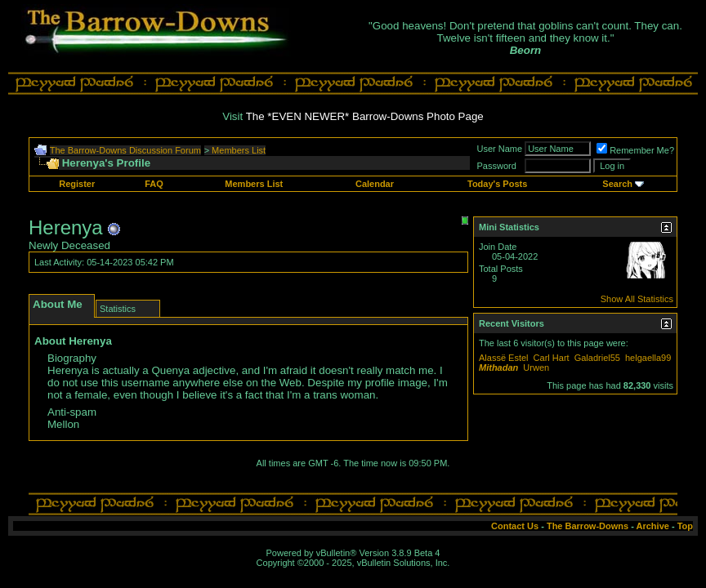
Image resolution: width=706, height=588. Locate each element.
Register (77, 184)
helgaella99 (648, 358)
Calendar (375, 184)
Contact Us (515, 526)
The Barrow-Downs (588, 526)
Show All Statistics (637, 299)
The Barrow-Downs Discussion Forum (125, 150)
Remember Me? (635, 150)
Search (617, 184)
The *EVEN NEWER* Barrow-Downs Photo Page (365, 116)
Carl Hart (552, 358)
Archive (653, 526)
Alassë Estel (504, 358)
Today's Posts (497, 184)
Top (685, 526)
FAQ (154, 184)
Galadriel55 (597, 358)
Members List (239, 150)
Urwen (536, 367)
